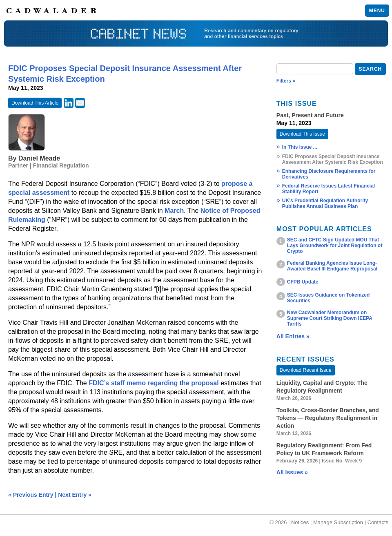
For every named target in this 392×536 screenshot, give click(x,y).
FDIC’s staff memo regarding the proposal (154, 383)
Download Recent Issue (306, 370)
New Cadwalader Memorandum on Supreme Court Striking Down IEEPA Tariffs (330, 318)
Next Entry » (75, 495)
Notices (300, 522)
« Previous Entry (31, 495)
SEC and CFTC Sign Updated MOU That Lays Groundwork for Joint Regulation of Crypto (335, 246)
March (174, 211)
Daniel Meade (39, 158)
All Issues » (292, 472)
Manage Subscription (338, 522)
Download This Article (35, 103)
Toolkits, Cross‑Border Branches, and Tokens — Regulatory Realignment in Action (328, 418)
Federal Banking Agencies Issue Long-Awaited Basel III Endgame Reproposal (332, 266)
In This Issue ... (300, 147)
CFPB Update (303, 282)
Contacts (378, 522)
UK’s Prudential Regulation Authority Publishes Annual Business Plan (325, 203)
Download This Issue (302, 134)
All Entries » (293, 336)
